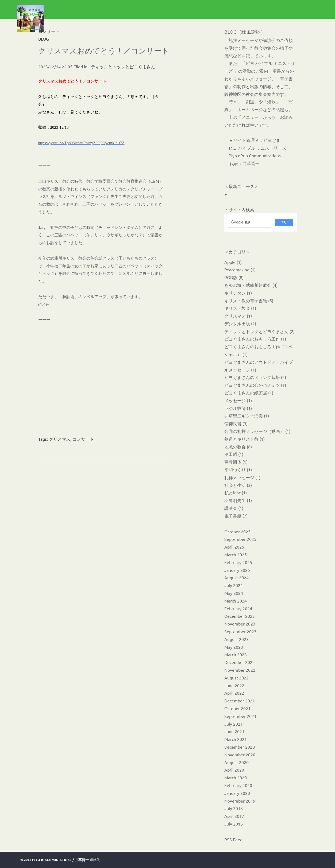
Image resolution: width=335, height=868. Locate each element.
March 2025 (236, 554)
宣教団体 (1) (236, 462)
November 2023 (240, 624)
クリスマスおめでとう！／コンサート (104, 51)
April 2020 (234, 770)
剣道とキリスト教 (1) (244, 439)
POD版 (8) (234, 277)
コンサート (83, 439)
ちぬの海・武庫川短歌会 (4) (251, 285)
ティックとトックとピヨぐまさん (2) (259, 331)
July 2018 (234, 808)
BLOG (44, 39)
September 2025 (240, 539)
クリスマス (60, 439)
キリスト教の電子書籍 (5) (249, 300)
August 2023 (236, 639)
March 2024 (236, 601)
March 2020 (236, 777)
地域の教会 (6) (238, 447)
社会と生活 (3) (238, 485)
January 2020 (237, 793)
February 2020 (238, 785)
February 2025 (238, 562)
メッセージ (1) (238, 400)
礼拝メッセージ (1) (242, 477)
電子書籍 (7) (236, 516)
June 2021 (234, 731)
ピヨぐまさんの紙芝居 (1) (249, 393)
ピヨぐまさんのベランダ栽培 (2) (255, 377)
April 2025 (234, 547)
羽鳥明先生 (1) (238, 500)
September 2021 (240, 716)
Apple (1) (233, 262)
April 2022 (234, 693)
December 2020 (240, 747)
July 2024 (234, 585)
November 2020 (240, 754)
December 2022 (240, 662)
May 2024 (234, 593)
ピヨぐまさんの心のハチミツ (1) (255, 385)
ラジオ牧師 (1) (238, 408)
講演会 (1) (234, 508)
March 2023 (236, 654)
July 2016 (234, 824)
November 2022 (240, 670)
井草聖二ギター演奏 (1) (247, 416)
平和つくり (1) (238, 470)
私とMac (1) (236, 492)
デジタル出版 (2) (240, 323)
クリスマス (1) (238, 316)
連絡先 (95, 860)
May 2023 (234, 647)
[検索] (249, 222)
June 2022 (234, 685)
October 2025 (237, 531)
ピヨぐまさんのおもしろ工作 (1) (255, 339)
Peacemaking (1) (240, 269)
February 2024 (238, 608)
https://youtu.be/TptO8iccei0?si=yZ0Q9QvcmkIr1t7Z (81, 143)
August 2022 (236, 678)
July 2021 (234, 724)
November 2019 (240, 801)
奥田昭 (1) (234, 454)
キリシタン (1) (238, 293)
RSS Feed (233, 839)
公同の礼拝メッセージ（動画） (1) (257, 431)
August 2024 (236, 577)
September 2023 (240, 631)
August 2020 (236, 762)
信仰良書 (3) (236, 423)
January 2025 (237, 570)
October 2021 (237, 708)
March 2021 (236, 739)
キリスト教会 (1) (240, 308)
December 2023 (240, 616)
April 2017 (234, 816)
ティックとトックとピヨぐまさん (123, 67)
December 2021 (240, 701)
